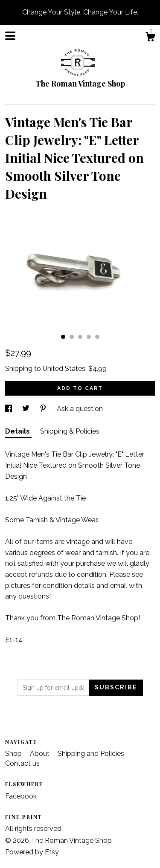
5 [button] (97, 337)
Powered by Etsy (32, 852)
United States (64, 369)
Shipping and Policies (91, 754)
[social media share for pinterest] (44, 409)
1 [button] (63, 337)
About (41, 754)
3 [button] (80, 337)
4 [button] (89, 337)
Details (18, 431)
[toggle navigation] (10, 36)
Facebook (21, 796)
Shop (14, 754)
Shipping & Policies (70, 431)
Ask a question (80, 409)
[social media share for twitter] (27, 409)
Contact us (22, 763)
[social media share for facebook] (9, 409)
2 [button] (72, 337)
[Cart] (150, 38)
